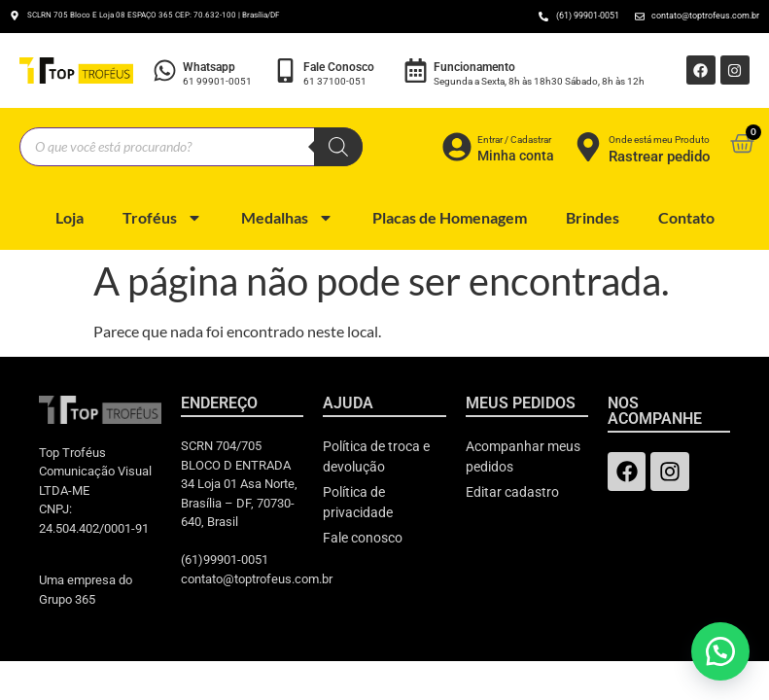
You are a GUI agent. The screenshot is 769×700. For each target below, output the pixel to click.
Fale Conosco (339, 67)
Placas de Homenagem (450, 217)
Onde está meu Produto (659, 140)
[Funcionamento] (416, 70)
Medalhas (287, 218)
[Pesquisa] (338, 147)
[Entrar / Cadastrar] (457, 147)
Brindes (593, 217)
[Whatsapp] (165, 70)
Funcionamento (474, 67)
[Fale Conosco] (285, 70)
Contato (686, 217)
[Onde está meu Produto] (588, 147)
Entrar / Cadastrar (514, 140)
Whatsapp (209, 67)
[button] (720, 651)
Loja (70, 217)
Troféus (162, 218)
